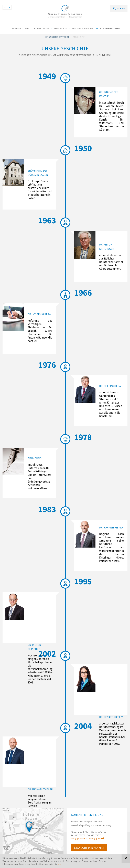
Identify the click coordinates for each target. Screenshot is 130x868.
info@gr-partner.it (79, 838)
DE (5, 7)
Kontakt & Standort (83, 28)
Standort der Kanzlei (89, 848)
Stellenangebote (110, 28)
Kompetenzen (42, 28)
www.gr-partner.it (97, 838)
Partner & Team (20, 28)
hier (59, 864)
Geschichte (61, 28)
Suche (121, 8)
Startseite (64, 37)
